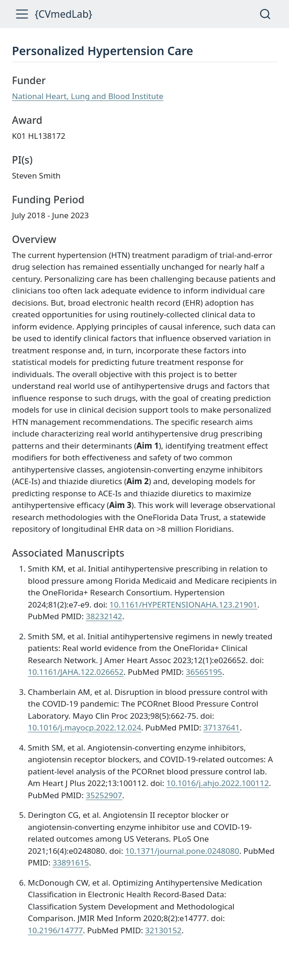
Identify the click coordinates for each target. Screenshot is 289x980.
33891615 (71, 862)
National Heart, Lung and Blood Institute (88, 96)
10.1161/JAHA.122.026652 (76, 672)
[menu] (22, 14)
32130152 (163, 930)
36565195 (204, 672)
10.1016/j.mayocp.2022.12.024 (85, 727)
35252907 (104, 795)
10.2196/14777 (56, 930)
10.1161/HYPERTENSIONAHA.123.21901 (183, 604)
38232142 (104, 616)
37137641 (222, 727)
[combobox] (266, 14)
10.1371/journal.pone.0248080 (182, 851)
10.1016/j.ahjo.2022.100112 (218, 783)
